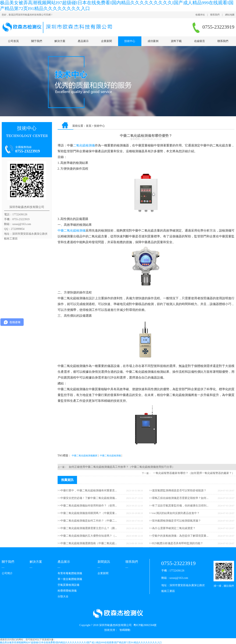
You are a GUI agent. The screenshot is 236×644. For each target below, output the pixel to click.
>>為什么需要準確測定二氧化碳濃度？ (172, 528)
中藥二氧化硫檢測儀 (72, 230)
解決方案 (60, 41)
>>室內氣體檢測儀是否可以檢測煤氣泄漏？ (175, 521)
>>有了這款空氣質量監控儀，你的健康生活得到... (179, 506)
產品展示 (83, 41)
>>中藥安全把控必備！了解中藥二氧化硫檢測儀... (87, 498)
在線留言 (200, 41)
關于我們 (37, 41)
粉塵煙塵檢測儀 (67, 591)
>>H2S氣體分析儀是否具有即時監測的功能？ (176, 543)
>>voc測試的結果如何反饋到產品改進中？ (174, 513)
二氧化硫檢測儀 (84, 145)
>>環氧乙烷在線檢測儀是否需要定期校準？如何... (179, 498)
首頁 (89, 126)
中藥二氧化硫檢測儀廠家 (85, 456)
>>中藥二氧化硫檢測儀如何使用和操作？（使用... (87, 506)
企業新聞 (106, 41)
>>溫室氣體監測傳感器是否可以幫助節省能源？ (178, 490)
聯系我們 (215, 15)
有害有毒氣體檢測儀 (70, 573)
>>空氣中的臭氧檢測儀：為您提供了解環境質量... (179, 536)
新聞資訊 (104, 562)
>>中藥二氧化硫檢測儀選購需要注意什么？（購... (87, 528)
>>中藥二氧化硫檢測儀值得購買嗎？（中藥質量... (87, 513)
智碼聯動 (125, 630)
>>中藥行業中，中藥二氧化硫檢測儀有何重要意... (87, 490)
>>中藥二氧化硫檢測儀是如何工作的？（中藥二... (87, 521)
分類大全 (63, 597)
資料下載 (176, 41)
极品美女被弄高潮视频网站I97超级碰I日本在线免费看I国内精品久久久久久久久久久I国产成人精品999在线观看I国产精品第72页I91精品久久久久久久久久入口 (81, 642)
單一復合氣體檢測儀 (70, 579)
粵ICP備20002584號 (145, 625)
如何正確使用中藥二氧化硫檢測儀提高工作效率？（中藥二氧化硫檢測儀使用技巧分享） (122, 467)
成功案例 (153, 41)
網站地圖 (230, 15)
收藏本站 (200, 15)
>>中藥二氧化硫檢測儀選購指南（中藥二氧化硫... (87, 543)
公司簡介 (7, 573)
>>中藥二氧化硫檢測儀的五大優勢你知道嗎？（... (87, 536)
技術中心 (130, 41)
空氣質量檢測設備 (68, 585)
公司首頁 (13, 41)
